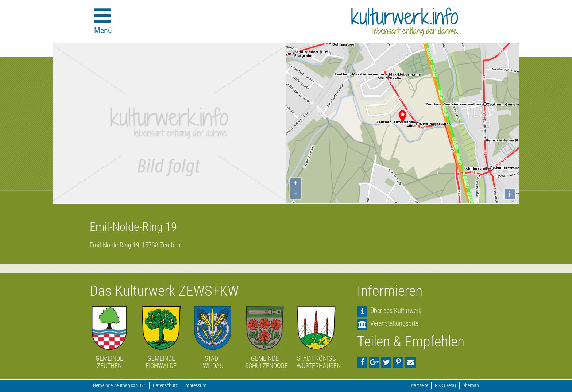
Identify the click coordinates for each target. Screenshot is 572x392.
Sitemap (471, 386)
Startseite (419, 386)
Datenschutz (165, 386)
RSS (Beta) (445, 386)
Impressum (195, 386)
